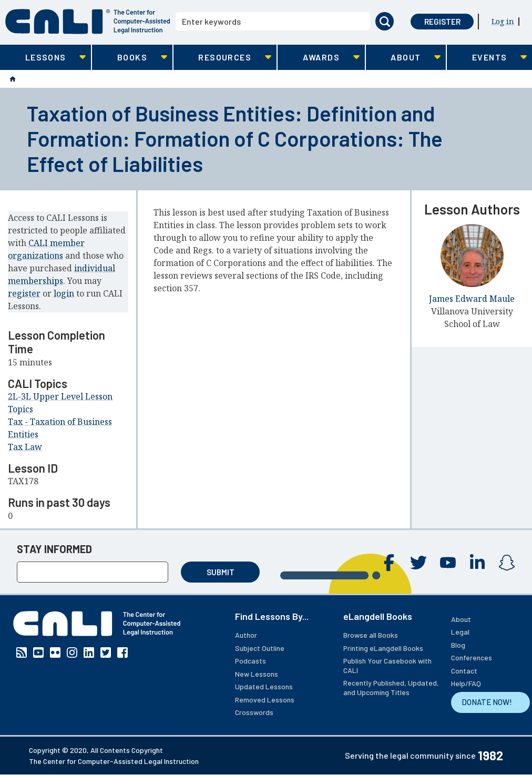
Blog (458, 645)
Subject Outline (260, 648)
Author (246, 635)
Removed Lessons (265, 700)
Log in (503, 21)
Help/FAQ (466, 683)
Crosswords (254, 712)
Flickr (55, 652)
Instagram (507, 563)
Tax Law (25, 447)
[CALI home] (88, 22)
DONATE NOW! (487, 702)
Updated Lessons (264, 686)
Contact (464, 671)
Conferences (472, 657)
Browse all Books (371, 635)
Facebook (389, 563)
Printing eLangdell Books (383, 648)
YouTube (448, 563)
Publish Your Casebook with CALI (387, 665)
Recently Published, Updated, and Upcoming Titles (391, 687)
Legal (460, 632)
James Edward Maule (472, 299)
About (461, 619)
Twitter (418, 563)
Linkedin (477, 563)
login (64, 293)
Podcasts (250, 661)
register (24, 293)
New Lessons (257, 674)
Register (442, 22)
